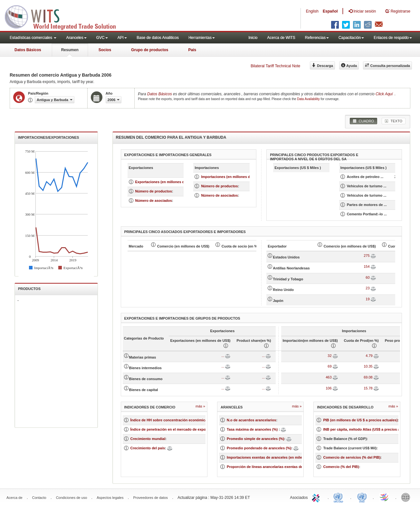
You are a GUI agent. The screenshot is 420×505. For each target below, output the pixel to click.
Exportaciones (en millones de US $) (166, 182)
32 (329, 356)
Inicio (253, 38)
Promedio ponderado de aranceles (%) (259, 448)
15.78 (368, 388)
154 (367, 267)
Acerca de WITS (281, 38)
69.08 (368, 377)
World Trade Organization (385, 497)
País (192, 50)
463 (329, 377)
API (122, 38)
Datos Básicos (28, 50)
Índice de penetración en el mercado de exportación (174, 429)
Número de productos (154, 191)
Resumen (70, 50)
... (223, 356)
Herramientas (202, 38)
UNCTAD (339, 497)
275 (367, 256)
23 (367, 288)
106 (329, 388)
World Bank (407, 497)
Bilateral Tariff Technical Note (275, 66)
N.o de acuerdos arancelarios (251, 420)
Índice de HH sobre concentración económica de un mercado (182, 420)
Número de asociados (154, 201)
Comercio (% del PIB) (341, 467)
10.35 (368, 366)
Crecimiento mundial (148, 439)
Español (330, 11)
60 (367, 277)
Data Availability (309, 99)
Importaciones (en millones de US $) (232, 177)
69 (329, 366)
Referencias (317, 38)
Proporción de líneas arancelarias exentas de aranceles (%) (277, 467)
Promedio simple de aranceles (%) (256, 439)
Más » (200, 406)
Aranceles (76, 38)
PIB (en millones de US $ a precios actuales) (360, 420)
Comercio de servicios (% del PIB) (352, 457)
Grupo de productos (150, 50)
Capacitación (351, 38)
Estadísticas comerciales (33, 38)
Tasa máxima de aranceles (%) (253, 429)
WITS (64, 16)
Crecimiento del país (148, 448)
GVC (102, 38)
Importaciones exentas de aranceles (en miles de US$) (272, 457)
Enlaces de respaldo (393, 38)
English (312, 11)
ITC (317, 497)
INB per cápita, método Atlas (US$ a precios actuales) (368, 429)
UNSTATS (362, 497)
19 (367, 299)
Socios (105, 50)
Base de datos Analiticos (158, 38)
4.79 (369, 356)
